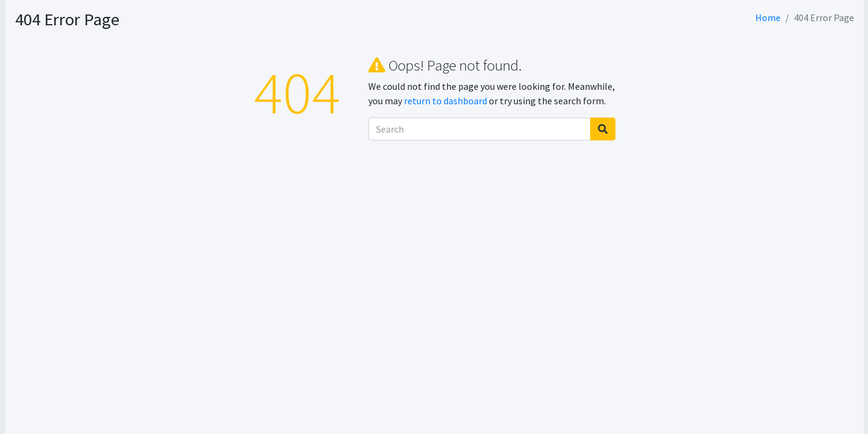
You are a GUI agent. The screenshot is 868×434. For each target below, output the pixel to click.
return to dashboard (520, 101)
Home (768, 17)
